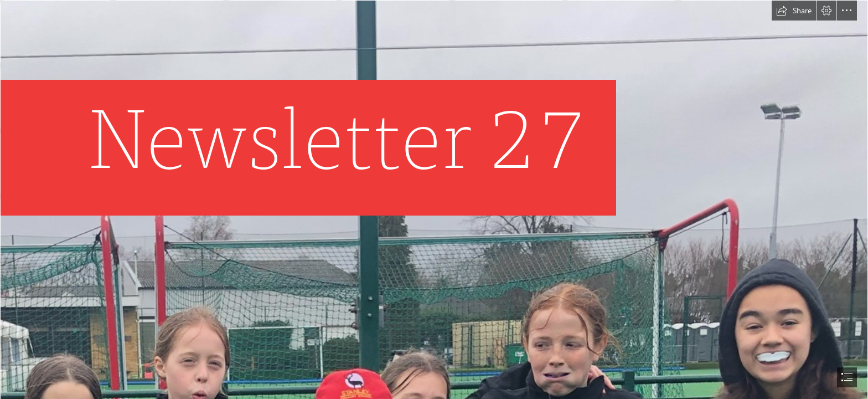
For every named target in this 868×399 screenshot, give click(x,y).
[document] (434, 199)
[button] (794, 11)
